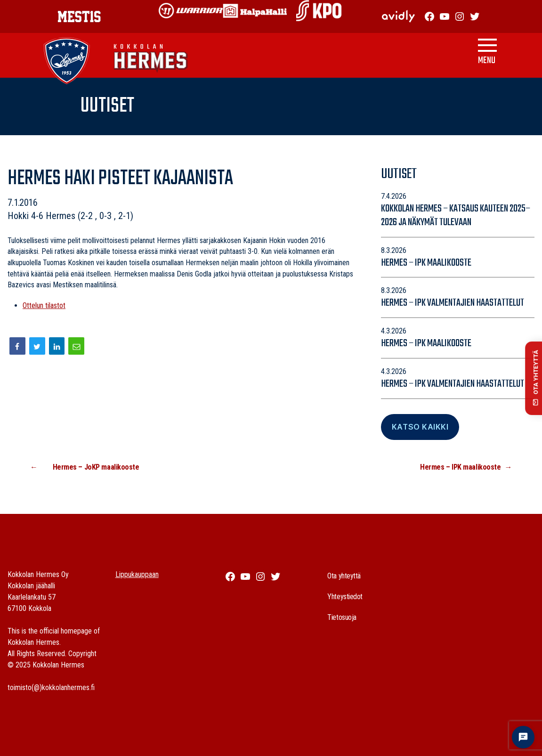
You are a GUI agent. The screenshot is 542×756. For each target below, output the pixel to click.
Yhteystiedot (345, 597)
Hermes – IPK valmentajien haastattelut (453, 303)
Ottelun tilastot (44, 305)
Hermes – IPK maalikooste (426, 263)
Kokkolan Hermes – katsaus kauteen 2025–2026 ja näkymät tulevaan (456, 215)
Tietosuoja (342, 617)
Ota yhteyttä (344, 576)
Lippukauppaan (137, 574)
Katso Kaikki (420, 427)
